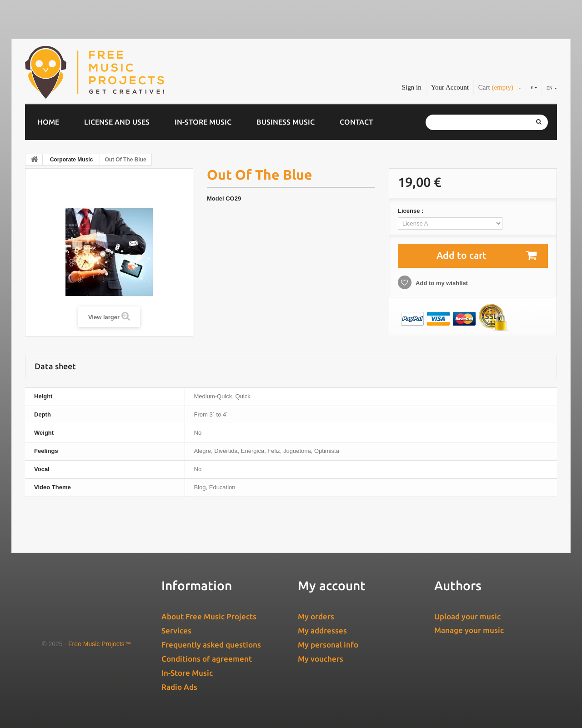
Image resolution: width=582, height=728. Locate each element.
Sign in (412, 87)
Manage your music (469, 630)
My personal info (328, 645)
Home (48, 122)
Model (216, 198)
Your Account (450, 87)
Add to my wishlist (441, 283)
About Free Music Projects (209, 616)
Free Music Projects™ (100, 644)
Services (176, 630)
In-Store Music (203, 122)
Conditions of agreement (207, 659)
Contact (356, 122)
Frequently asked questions (211, 645)
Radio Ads (179, 687)
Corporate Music (72, 160)
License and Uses (117, 122)
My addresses (322, 630)
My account (332, 585)
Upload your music (467, 616)
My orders (316, 616)
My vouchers (321, 659)
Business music (286, 122)
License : (411, 211)
